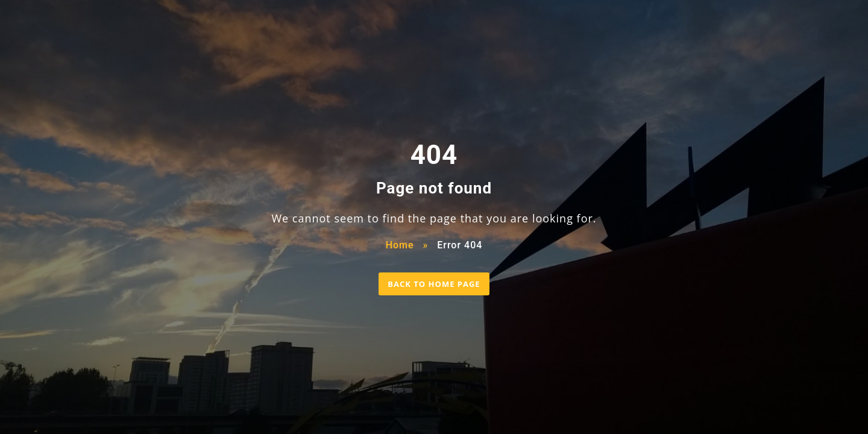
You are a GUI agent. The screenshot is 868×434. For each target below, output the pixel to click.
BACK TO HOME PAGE (434, 284)
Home (400, 245)
